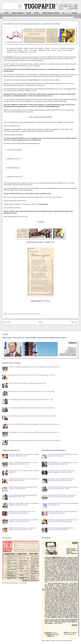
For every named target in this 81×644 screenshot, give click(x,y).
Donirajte (37, 13)
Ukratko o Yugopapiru (18, 13)
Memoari (22, 314)
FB (63, 13)
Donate (48, 301)
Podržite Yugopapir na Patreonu (51, 13)
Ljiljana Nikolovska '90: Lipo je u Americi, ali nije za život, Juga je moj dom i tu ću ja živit (32, 375)
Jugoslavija (10, 314)
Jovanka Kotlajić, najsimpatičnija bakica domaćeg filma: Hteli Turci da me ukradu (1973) (31, 408)
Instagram (74, 13)
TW (45, 301)
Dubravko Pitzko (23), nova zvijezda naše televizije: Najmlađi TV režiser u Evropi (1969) (32, 391)
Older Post (74, 322)
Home (41, 322)
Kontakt (29, 13)
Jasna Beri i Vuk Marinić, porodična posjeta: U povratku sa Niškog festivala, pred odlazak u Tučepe (34, 367)
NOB (26, 314)
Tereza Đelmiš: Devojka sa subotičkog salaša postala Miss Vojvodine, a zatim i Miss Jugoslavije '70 (34, 432)
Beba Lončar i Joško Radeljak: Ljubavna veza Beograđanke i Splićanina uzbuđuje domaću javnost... (34, 424)
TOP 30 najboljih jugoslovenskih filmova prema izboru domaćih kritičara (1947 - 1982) (31, 400)
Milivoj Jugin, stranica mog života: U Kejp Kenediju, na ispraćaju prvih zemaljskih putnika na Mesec (34, 338)
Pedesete (30, 314)
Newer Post (7, 322)
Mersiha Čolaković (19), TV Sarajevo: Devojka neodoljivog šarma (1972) (27, 383)
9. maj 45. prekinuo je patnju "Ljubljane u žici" (41, 242)
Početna (6, 13)
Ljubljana (16, 314)
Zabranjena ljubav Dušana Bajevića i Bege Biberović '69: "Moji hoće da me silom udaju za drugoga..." (35, 440)
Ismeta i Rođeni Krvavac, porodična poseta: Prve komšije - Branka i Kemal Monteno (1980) (32, 416)
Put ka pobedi (36, 314)
